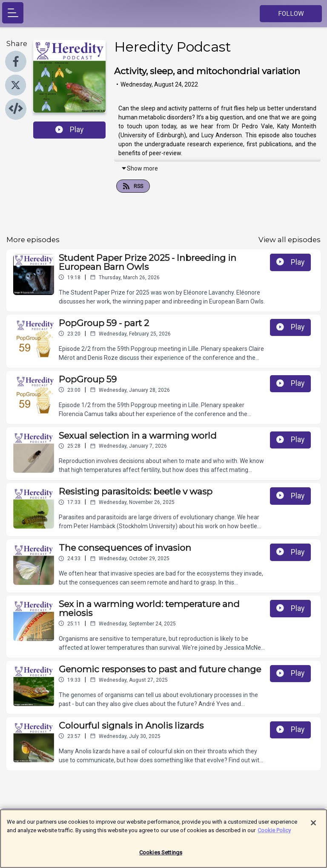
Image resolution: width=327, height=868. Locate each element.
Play (69, 130)
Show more (139, 168)
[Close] (313, 826)
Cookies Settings (161, 856)
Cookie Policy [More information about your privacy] (274, 833)
